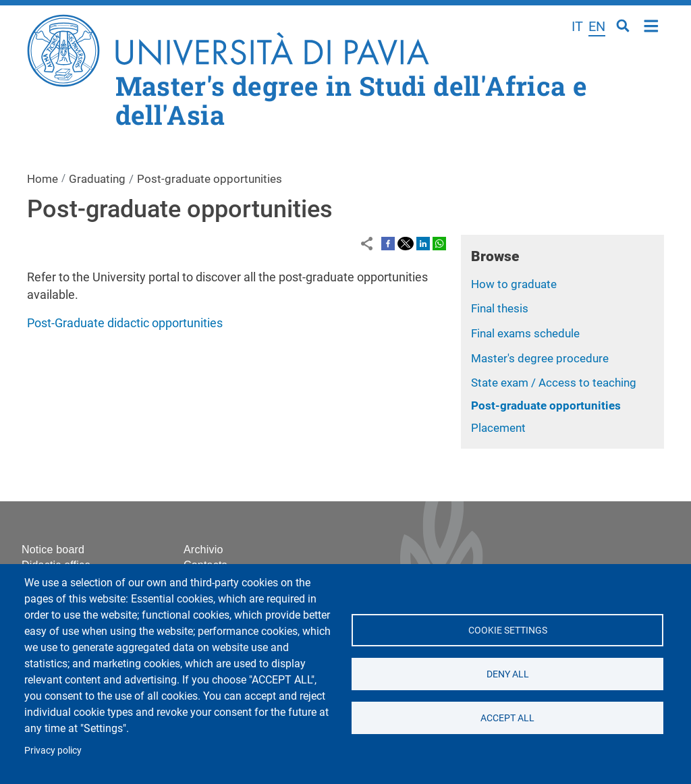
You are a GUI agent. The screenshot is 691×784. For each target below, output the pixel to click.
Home (652, 25)
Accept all (507, 718)
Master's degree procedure (540, 358)
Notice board (53, 550)
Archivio (203, 550)
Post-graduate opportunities (546, 405)
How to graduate (514, 284)
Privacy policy (53, 750)
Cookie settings (507, 630)
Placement (498, 428)
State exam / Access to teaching (554, 383)
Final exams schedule (525, 333)
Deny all (507, 674)
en (597, 26)
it (577, 26)
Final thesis (500, 308)
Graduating (97, 179)
